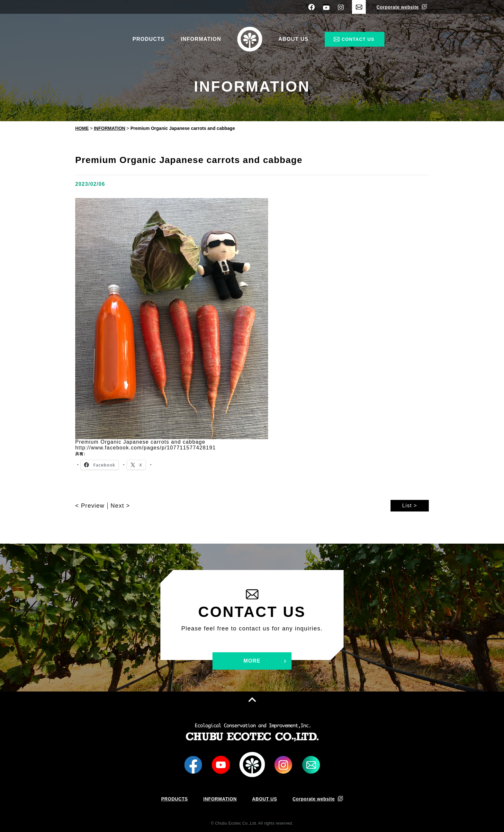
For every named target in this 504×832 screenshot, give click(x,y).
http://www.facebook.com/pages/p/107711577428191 (145, 448)
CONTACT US (358, 39)
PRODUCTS (148, 39)
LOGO (252, 765)
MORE (252, 661)
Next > (120, 506)
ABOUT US (293, 39)
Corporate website (398, 7)
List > (410, 506)
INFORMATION (201, 39)
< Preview (90, 506)
